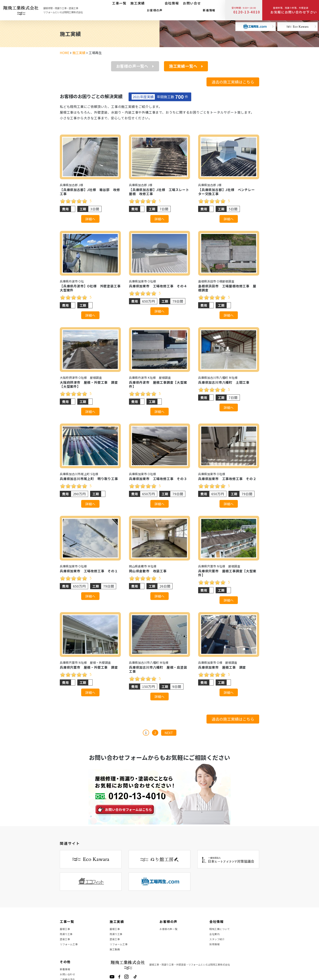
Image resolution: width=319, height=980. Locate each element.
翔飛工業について (221, 930)
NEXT (169, 733)
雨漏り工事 (67, 937)
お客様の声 (153, 9)
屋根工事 (66, 930)
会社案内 (215, 937)
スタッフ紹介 (218, 945)
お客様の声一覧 (170, 930)
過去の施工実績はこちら (233, 82)
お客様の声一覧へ (135, 66)
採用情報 (215, 952)
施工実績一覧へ (186, 66)
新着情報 (207, 9)
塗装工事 (66, 945)
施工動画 (116, 959)
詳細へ (90, 219)
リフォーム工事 (70, 952)
